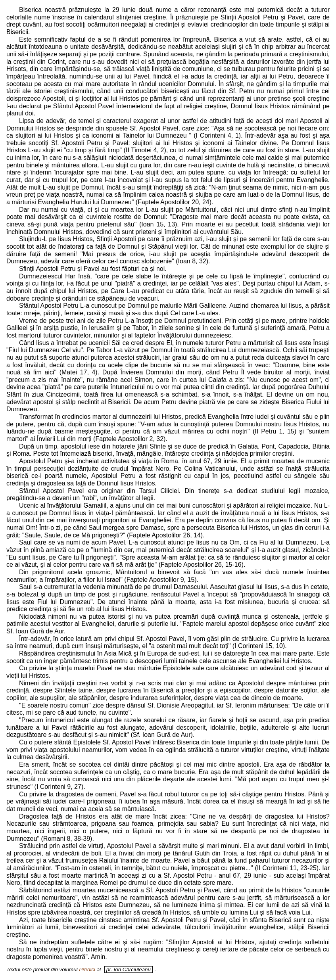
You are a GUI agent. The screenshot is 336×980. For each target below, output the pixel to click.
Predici (87, 969)
